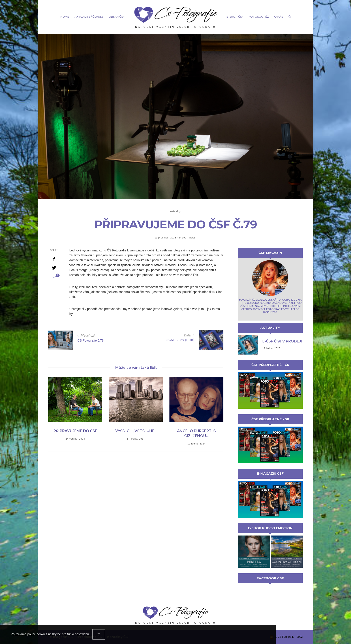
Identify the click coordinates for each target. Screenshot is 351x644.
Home (65, 17)
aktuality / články (89, 17)
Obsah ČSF (117, 17)
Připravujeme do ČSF (75, 431)
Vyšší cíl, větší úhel (136, 431)
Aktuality (176, 211)
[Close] (99, 634)
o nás (279, 17)
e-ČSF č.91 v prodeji (282, 341)
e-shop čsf (235, 17)
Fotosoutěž (259, 17)
